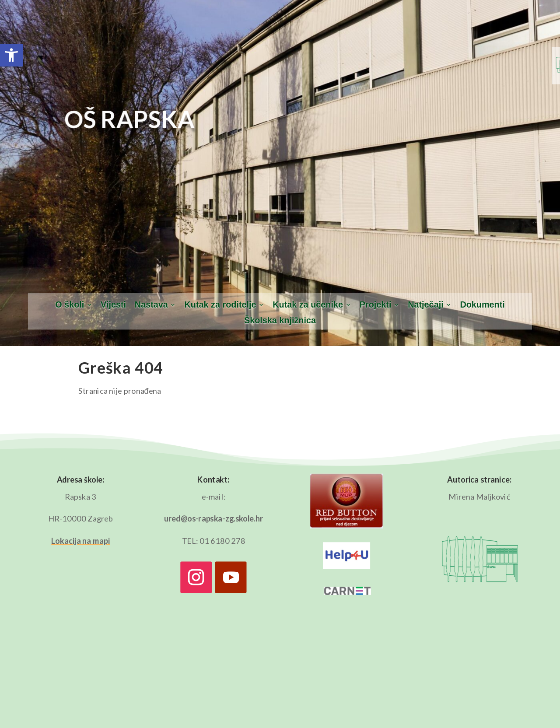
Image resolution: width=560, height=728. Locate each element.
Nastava (151, 305)
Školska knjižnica (280, 321)
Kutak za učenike (308, 305)
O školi (70, 305)
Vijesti (113, 305)
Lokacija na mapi (80, 541)
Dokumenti (482, 305)
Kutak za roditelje (220, 305)
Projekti (376, 305)
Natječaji (425, 305)
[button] (11, 55)
